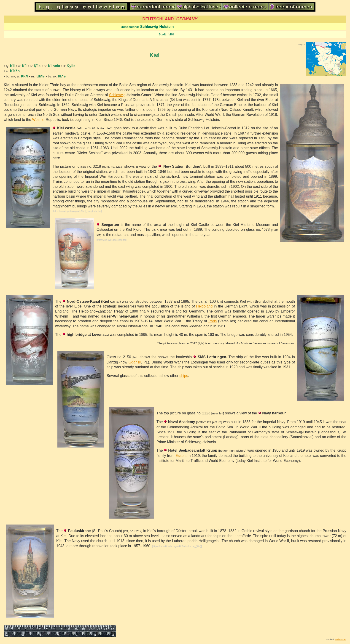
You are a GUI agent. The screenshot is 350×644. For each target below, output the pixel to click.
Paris (213, 321)
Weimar (39, 120)
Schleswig (117, 95)
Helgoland (204, 306)
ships (184, 376)
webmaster (341, 640)
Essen (180, 456)
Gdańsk (135, 362)
